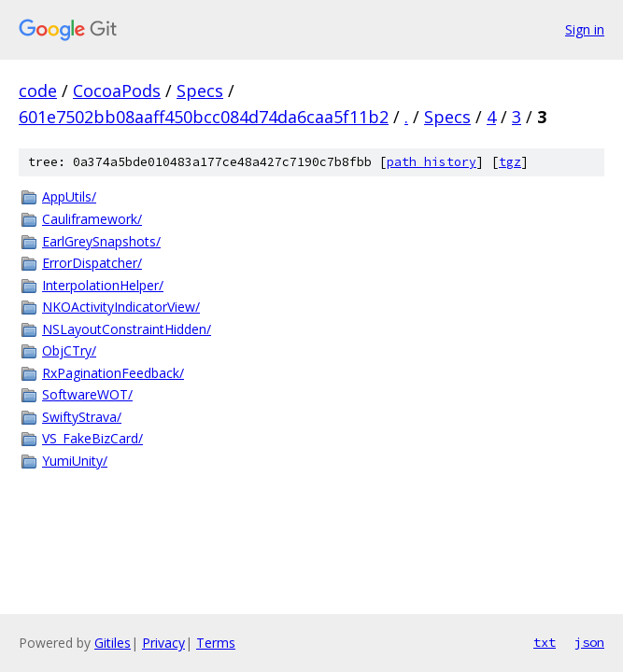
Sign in (585, 29)
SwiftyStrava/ (82, 417)
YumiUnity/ (75, 461)
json (589, 642)
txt (545, 642)
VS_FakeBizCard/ (92, 438)
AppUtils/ (69, 196)
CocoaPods (117, 91)
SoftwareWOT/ (87, 394)
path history (432, 162)
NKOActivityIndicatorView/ (121, 307)
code (38, 91)
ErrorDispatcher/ (92, 263)
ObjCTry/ (69, 350)
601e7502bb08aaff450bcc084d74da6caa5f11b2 (204, 117)
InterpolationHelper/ (103, 285)
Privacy (163, 643)
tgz (510, 162)
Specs (200, 91)
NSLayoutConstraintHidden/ (127, 329)
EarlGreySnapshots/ (101, 241)
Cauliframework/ (92, 219)
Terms (216, 643)
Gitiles (113, 643)
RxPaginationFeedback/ (113, 373)
